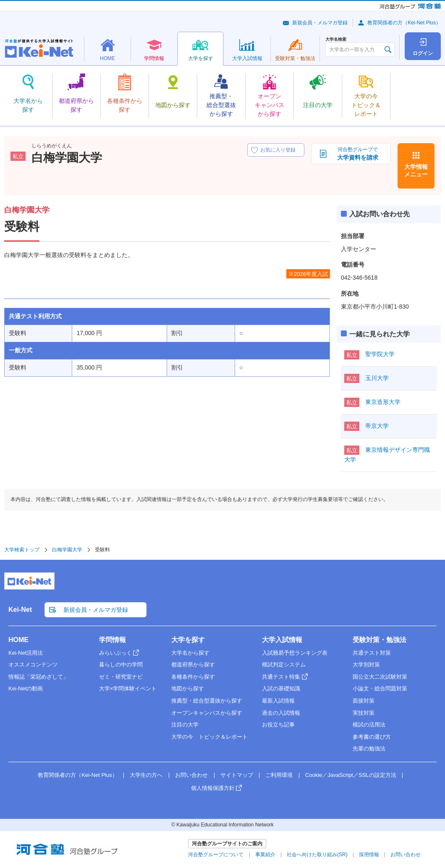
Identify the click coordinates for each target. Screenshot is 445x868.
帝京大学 (377, 426)
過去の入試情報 (281, 713)
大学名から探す (190, 653)
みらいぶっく (115, 653)
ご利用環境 (279, 775)
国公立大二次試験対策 (380, 677)
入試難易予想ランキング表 (295, 653)
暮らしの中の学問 (121, 665)
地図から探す (188, 688)
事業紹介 (265, 855)
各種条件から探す (193, 677)
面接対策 (364, 701)
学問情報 (113, 640)
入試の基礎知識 (281, 688)
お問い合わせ (191, 775)
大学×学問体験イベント (128, 688)
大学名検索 (336, 39)
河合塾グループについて (216, 855)
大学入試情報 (282, 640)
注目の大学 (185, 725)
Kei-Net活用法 (26, 653)
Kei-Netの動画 (26, 688)
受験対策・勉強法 (380, 640)
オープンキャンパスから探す (207, 713)
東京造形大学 (383, 402)
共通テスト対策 (372, 653)
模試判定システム (284, 665)
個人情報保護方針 (213, 788)
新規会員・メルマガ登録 (320, 23)
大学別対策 (366, 665)
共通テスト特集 (281, 677)
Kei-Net (20, 610)
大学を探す (188, 640)
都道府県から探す (193, 665)
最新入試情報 (278, 701)
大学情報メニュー (416, 170)
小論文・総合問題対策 (380, 688)
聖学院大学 (380, 354)
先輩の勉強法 (369, 749)
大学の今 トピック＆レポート (209, 737)
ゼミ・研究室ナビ (121, 677)
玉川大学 (377, 378)
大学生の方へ (146, 775)
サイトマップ (237, 775)
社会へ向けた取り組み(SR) (317, 855)
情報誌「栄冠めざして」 (38, 677)
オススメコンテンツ (33, 665)
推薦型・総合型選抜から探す (207, 701)
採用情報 (369, 855)
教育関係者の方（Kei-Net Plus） (404, 23)
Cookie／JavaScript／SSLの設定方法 (351, 775)
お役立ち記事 (278, 725)
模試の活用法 (369, 725)
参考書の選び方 (372, 737)
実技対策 (364, 713)
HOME (18, 640)
